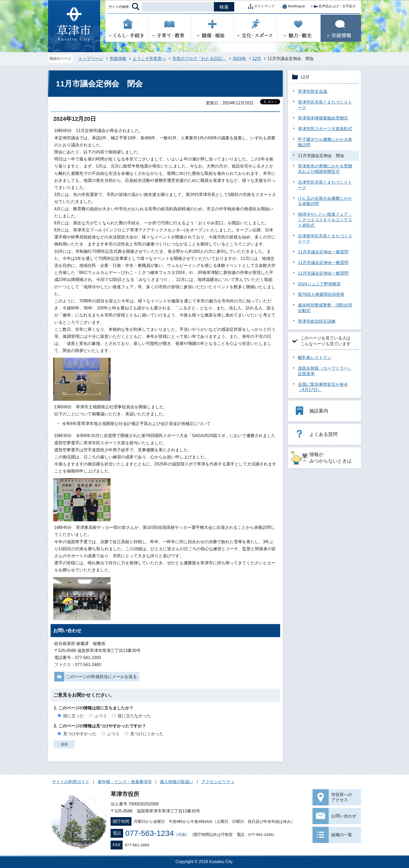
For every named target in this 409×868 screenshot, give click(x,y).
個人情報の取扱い (177, 782)
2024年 (239, 59)
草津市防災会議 (312, 91)
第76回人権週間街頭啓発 (321, 294)
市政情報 (118, 59)
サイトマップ (260, 7)
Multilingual (292, 7)
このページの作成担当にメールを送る (101, 677)
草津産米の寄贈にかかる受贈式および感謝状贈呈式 (325, 169)
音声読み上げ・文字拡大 (333, 7)
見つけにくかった (147, 734)
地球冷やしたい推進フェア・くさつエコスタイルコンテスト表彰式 (325, 220)
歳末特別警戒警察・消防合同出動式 (325, 308)
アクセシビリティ (218, 782)
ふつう (101, 716)
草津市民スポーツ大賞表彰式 (325, 129)
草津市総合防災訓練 (317, 321)
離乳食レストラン (315, 358)
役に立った (74, 716)
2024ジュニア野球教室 (319, 284)
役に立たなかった (134, 716)
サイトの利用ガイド (71, 782)
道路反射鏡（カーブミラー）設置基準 (325, 371)
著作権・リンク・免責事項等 (125, 782)
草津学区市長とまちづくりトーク (325, 105)
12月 (257, 59)
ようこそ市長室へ (149, 59)
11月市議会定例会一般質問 (323, 252)
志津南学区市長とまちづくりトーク (325, 239)
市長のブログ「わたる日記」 (199, 59)
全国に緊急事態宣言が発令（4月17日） (323, 387)
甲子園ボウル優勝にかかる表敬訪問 (325, 142)
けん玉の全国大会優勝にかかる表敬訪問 (325, 201)
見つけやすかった (80, 734)
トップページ (91, 59)
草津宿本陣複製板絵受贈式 (323, 118)
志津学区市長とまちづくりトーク (325, 185)
